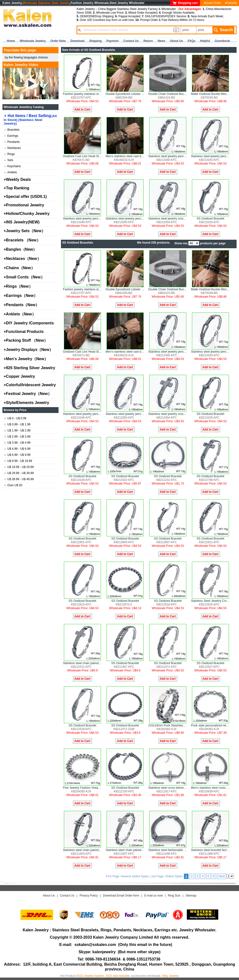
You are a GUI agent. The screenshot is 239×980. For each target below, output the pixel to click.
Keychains (12, 166)
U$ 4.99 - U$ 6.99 (17, 449)
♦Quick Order (213, 3)
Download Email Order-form (121, 896)
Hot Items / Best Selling (30, 119)
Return (148, 41)
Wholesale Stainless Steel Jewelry (46, 3)
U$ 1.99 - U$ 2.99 (17, 430)
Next (222, 876)
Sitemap (191, 896)
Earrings (11, 136)
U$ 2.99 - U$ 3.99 (17, 437)
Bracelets (12, 130)
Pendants (12, 142)
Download (77, 41)
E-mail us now (154, 896)
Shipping (95, 41)
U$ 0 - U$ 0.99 (15, 418)
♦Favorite (231, 3)
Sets (9, 160)
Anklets (10, 172)
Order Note (58, 41)
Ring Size (174, 896)
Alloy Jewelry (170, 976)
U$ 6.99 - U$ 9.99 (17, 455)
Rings (10, 154)
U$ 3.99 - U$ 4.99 (17, 443)
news (161, 41)
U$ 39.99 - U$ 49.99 (19, 479)
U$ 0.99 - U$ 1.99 (17, 424)
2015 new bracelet (118, 976)
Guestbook (222, 41)
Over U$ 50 (13, 485)
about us (176, 41)
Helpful (205, 41)
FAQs (192, 41)
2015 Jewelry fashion (90, 976)
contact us (131, 41)
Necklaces (12, 148)
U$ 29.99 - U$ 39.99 (19, 473)
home (11, 41)
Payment (112, 41)
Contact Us (67, 896)
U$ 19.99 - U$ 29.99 (19, 467)
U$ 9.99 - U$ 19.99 (18, 461)
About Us (49, 896)
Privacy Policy (89, 896)
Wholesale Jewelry (33, 41)
